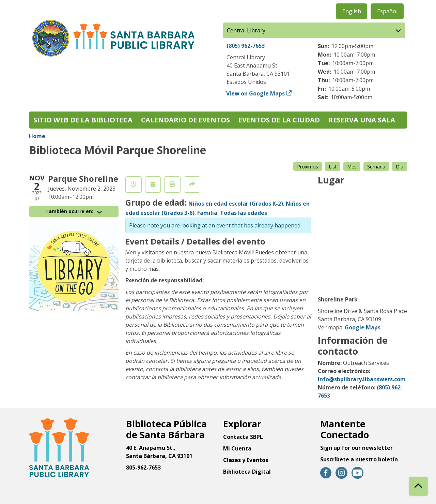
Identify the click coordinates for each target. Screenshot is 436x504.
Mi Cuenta (237, 448)
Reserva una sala (362, 120)
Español (387, 11)
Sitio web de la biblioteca (83, 120)
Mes (352, 167)
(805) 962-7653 (246, 46)
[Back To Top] (418, 486)
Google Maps (363, 327)
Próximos (308, 167)
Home (37, 136)
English (352, 11)
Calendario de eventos (185, 120)
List (333, 167)
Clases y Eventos (246, 460)
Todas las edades (244, 213)
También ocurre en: (74, 211)
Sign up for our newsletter (356, 448)
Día (400, 167)
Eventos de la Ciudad (279, 120)
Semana (376, 167)
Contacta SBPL (243, 437)
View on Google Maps (256, 93)
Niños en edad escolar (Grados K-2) (236, 204)
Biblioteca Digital (247, 472)
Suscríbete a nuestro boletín (359, 459)
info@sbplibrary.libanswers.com (362, 379)
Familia (207, 213)
